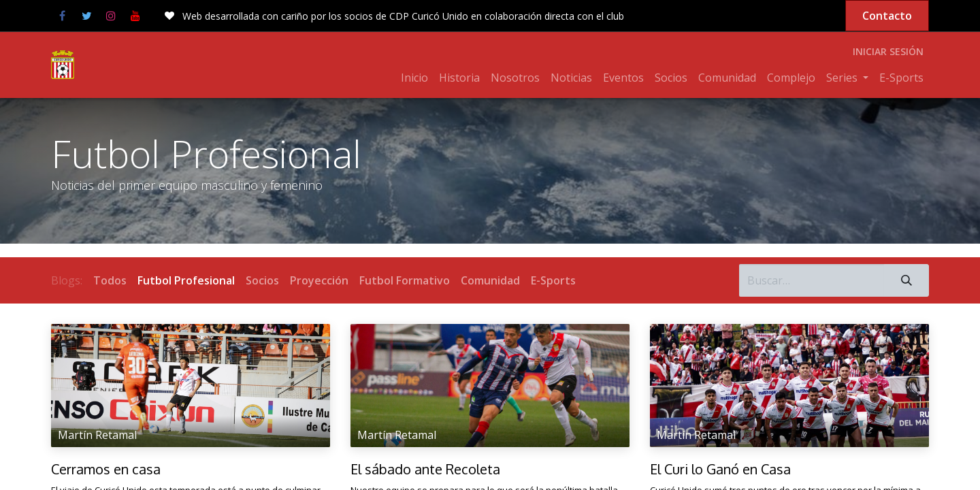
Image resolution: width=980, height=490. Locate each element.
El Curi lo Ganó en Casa (720, 469)
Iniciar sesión (888, 51)
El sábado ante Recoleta (425, 469)
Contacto (887, 16)
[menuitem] (414, 78)
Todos (110, 280)
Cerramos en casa (106, 469)
